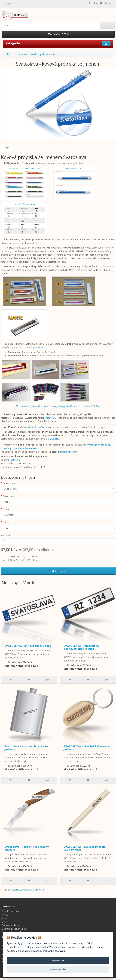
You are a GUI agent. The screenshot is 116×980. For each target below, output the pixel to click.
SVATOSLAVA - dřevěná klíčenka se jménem (87, 748)
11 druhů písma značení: (24, 219)
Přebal (6, 522)
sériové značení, (37, 427)
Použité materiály (10, 911)
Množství (5, 535)
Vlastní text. (50, 418)
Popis (7, 147)
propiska (39, 890)
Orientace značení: (74, 183)
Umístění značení (11, 483)
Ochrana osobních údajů (14, 929)
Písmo (6, 509)
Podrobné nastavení (54, 951)
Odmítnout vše (58, 969)
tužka (31, 890)
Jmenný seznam (69, 452)
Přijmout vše (58, 961)
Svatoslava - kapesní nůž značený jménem (27, 848)
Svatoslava (15, 460)
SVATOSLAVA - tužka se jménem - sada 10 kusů (86, 848)
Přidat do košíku (58, 571)
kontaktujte (53, 439)
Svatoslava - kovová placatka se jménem (26, 748)
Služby (5, 915)
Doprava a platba (11, 925)
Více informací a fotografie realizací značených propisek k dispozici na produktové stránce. (58, 406)
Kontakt (6, 918)
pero (25, 890)
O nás (5, 922)
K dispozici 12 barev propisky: (24, 183)
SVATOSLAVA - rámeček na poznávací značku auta (81, 647)
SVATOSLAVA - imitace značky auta (28, 646)
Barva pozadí (9, 496)
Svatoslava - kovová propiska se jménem (37, 54)
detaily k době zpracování (31, 347)
